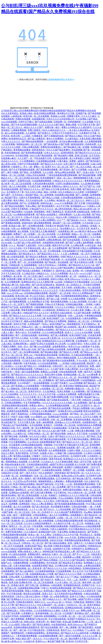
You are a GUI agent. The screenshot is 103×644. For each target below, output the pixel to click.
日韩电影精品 (9, 271)
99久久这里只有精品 (15, 529)
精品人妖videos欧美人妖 (85, 209)
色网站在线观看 (23, 119)
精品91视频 (61, 591)
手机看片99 (51, 226)
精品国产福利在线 (45, 484)
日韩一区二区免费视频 (62, 420)
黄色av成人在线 (29, 349)
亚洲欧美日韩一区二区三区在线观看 (36, 582)
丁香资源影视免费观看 (26, 636)
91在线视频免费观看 (42, 181)
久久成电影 (31, 133)
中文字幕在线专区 (36, 630)
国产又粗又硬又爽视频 (41, 493)
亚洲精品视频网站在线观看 (89, 268)
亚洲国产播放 (53, 296)
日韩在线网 (96, 495)
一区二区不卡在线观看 (13, 546)
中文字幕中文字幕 (87, 125)
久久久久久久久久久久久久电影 (57, 403)
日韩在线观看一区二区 (66, 276)
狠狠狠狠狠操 (8, 490)
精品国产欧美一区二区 (68, 226)
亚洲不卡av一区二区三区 (57, 167)
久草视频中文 (28, 613)
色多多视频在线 (12, 153)
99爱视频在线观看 (91, 217)
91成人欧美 (94, 170)
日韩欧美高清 (53, 630)
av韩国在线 (17, 116)
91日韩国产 (68, 613)
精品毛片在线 (76, 566)
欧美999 (70, 641)
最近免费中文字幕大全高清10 (83, 639)
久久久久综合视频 (84, 332)
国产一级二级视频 (68, 627)
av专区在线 (91, 245)
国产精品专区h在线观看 (60, 408)
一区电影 (89, 304)
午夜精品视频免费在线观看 (14, 535)
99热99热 (38, 616)
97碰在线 (45, 529)
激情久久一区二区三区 (20, 526)
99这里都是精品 (59, 625)
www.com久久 (75, 417)
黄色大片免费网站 (55, 139)
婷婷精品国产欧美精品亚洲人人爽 (59, 552)
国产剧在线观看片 (47, 206)
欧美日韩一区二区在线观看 (36, 116)
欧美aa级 (67, 622)
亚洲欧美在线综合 (78, 532)
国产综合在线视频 (50, 627)
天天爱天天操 (82, 307)
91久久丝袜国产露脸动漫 (55, 316)
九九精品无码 (29, 273)
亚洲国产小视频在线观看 (76, 467)
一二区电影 (64, 363)
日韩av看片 (17, 313)
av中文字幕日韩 (35, 490)
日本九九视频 (45, 245)
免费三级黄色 (34, 130)
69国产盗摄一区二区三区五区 (16, 512)
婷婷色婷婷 (86, 428)
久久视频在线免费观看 (16, 470)
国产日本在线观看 (72, 240)
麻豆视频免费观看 (43, 223)
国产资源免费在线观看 (32, 153)
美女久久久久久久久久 (48, 229)
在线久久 (71, 434)
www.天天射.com (15, 293)
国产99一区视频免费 (30, 203)
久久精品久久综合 (28, 408)
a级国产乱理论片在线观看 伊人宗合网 (48, 344)
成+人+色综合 (66, 602)
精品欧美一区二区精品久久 (69, 285)
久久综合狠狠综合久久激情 (47, 610)
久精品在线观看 (60, 158)
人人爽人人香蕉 (10, 478)
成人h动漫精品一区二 (12, 397)
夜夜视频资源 (74, 324)
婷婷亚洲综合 (39, 150)
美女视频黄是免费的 (61, 507)
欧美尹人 (96, 229)
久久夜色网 (34, 462)
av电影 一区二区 (65, 518)
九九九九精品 (26, 450)
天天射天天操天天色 (32, 361)
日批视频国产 (92, 192)
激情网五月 (21, 490)
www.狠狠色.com (39, 417)
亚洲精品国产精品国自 (20, 290)
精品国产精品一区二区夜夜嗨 (40, 195)
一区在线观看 (51, 141)
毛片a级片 (93, 302)
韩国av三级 (7, 566)
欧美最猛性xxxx (78, 206)
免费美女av (57, 186)
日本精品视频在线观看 (32, 445)
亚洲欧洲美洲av (21, 344)
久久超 (44, 495)
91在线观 (29, 212)
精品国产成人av (92, 397)
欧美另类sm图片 (47, 577)
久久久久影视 (30, 397)
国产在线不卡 (47, 580)
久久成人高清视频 (78, 302)
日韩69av (51, 358)
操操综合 (46, 554)
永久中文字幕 (63, 206)
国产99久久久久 (27, 268)
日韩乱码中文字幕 (10, 473)
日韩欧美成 (79, 602)
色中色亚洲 (52, 563)
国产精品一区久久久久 (45, 448)
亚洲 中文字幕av (78, 596)
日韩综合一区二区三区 (33, 543)
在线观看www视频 (72, 557)
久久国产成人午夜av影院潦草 (27, 243)
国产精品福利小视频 (64, 155)
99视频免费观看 (21, 563)
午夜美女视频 (95, 509)
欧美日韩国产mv (58, 324)
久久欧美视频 (9, 144)
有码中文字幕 (20, 324)
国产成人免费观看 (60, 335)
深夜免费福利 (66, 214)
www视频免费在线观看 (38, 540)
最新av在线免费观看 (34, 321)
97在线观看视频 (64, 571)
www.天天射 (71, 537)
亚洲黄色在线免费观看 (18, 411)
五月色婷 (34, 453)
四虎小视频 (76, 189)
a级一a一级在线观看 (44, 327)
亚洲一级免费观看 (45, 422)
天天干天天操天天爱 (84, 518)
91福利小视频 (74, 450)
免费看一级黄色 (77, 161)
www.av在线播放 (61, 414)
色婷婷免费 (91, 144)
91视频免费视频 (19, 130)
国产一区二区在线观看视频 (31, 262)
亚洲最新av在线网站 (45, 330)
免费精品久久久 (17, 439)
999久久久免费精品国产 (84, 293)
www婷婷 (29, 330)
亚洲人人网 (7, 456)
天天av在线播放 (66, 498)
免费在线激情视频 (74, 481)
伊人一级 (28, 167)
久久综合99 (33, 442)
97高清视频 (38, 526)
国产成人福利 (95, 403)
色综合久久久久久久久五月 (45, 290)
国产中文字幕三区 (76, 487)
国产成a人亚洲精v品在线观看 (52, 349)
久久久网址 (46, 535)
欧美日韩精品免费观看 (45, 113)
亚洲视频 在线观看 (66, 448)
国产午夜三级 (34, 431)
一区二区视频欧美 (46, 380)
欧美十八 (70, 332)
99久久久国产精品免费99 (58, 150)
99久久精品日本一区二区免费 (82, 493)
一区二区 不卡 (93, 389)
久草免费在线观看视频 (72, 198)
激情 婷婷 (87, 582)
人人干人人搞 (36, 509)
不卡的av (38, 501)
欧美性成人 (49, 591)
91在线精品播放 (59, 428)
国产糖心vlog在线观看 (41, 346)
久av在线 (6, 209)
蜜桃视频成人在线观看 (17, 462)
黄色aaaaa (92, 231)
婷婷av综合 (30, 622)
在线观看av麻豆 (9, 158)
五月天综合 (94, 155)
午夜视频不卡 (48, 271)
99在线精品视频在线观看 (36, 293)
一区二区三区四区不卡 (82, 405)
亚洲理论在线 (24, 181)
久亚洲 (65, 610)
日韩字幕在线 (62, 501)
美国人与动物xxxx (34, 591)
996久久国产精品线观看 (41, 155)
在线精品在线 (83, 212)
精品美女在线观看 (32, 594)
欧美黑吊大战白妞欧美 (62, 313)
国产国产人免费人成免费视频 (80, 243)
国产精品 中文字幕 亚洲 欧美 (56, 189)
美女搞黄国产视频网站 (89, 377)
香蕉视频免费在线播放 (85, 484)
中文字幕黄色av (89, 324)
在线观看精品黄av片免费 (42, 574)
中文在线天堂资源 (10, 616)
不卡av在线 (82, 361)
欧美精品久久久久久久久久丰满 (79, 459)
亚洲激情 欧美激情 (39, 459)
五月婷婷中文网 (78, 456)
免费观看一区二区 (38, 251)
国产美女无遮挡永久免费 (82, 262)
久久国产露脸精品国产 (22, 287)
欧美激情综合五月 (18, 139)
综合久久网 (62, 217)
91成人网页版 (72, 369)
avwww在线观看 (9, 552)
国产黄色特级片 (94, 161)
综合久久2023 (95, 220)
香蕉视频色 (40, 212)
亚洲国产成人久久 (93, 608)
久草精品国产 (34, 324)
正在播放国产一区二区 (87, 341)
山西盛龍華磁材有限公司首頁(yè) (61, 80)
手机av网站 (31, 206)
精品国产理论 (11, 198)
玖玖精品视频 (22, 155)
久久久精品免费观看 (88, 358)
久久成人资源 (78, 310)
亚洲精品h (45, 585)
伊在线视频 (77, 150)
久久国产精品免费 (82, 313)
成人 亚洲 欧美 (35, 568)
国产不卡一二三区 (81, 554)
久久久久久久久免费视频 (74, 338)
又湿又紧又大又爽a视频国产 (43, 231)
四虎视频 (24, 436)
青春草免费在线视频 (31, 310)
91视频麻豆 (96, 633)
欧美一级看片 (25, 478)
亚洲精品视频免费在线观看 (15, 405)
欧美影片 (48, 425)
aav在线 (59, 282)
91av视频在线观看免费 (24, 214)
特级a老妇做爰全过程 (15, 464)
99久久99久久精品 (34, 192)
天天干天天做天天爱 (11, 273)
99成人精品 (21, 639)
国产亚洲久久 (44, 133)
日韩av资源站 (26, 610)
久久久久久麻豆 (89, 116)
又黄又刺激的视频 (22, 566)
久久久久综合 (16, 248)
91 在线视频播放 (29, 265)
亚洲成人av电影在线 (36, 358)
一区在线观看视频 (41, 383)
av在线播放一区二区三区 (52, 389)
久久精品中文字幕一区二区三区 (69, 523)
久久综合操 (88, 223)
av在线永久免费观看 (67, 394)
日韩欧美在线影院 (25, 602)
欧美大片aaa (74, 346)
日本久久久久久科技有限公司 (61, 119)
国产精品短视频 (58, 434)
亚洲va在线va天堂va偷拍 (73, 476)
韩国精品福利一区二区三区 (30, 144)
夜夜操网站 (54, 257)
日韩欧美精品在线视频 (46, 498)
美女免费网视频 (43, 428)
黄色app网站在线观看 (65, 172)
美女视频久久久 (68, 229)
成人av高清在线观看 (15, 133)
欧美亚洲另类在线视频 (13, 591)
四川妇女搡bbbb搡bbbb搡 (71, 141)
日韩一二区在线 (76, 316)
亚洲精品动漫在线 (86, 537)
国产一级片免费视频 (15, 619)
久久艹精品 (36, 341)
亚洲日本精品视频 (83, 498)
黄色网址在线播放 (22, 456)
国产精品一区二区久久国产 (83, 414)
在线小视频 (24, 417)
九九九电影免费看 (77, 299)
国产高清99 (65, 170)
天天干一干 (44, 608)
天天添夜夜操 (34, 332)
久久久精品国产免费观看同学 (69, 512)
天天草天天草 (83, 229)
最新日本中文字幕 (61, 245)
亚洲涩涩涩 (83, 366)
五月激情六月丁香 (15, 192)
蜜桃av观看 (71, 125)
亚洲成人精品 (26, 113)
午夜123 (45, 588)
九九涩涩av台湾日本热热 (25, 481)
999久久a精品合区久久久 (54, 130)
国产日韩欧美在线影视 (58, 400)
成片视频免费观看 (18, 302)
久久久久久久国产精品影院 (72, 560)
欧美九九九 (15, 327)
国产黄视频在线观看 (11, 223)
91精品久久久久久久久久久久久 (68, 181)
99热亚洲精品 (75, 568)
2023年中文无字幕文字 (12, 321)
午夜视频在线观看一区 (51, 386)
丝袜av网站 (25, 285)
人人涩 (64, 254)
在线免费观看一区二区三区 (80, 349)
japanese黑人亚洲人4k (50, 338)
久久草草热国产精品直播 (48, 259)
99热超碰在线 (21, 509)
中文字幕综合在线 (32, 248)
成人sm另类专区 (62, 456)
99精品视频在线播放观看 (56, 526)
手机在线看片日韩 (43, 158)
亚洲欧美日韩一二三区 (83, 622)
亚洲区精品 (65, 355)
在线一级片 (12, 515)
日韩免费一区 (60, 122)
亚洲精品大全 (63, 310)
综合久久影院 (8, 453)
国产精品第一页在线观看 (57, 262)
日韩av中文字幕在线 (55, 304)
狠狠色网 (18, 363)
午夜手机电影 (30, 363)
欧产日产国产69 (87, 186)
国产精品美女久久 (27, 254)
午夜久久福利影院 (59, 529)
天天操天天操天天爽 (88, 259)
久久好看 (9, 509)
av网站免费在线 (54, 240)
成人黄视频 (23, 231)
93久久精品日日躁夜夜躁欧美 (19, 549)
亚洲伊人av (41, 641)
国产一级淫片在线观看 (70, 636)
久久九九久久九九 (29, 394)
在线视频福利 (26, 476)
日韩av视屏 (14, 577)
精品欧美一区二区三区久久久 (71, 200)
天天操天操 (74, 428)
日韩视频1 (63, 265)
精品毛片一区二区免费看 (54, 487)
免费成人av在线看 (49, 372)
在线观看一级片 (94, 470)
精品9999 (87, 557)
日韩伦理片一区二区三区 (65, 366)
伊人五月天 (78, 571)
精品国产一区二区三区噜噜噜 (67, 223)
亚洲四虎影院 (67, 153)
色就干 (14, 417)
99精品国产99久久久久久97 (36, 313)
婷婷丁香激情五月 (55, 212)
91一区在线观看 (69, 259)
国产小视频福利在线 (54, 136)
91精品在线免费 (78, 363)
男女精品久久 (87, 535)
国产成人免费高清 (36, 139)
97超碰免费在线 (92, 271)
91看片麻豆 (63, 161)
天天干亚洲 (82, 434)
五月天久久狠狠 (91, 417)
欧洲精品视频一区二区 (75, 375)
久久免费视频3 (79, 391)
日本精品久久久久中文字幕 (66, 535)
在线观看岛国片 (90, 422)
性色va (46, 324)
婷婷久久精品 (57, 279)
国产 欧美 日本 (8, 498)
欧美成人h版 (15, 226)
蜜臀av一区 (39, 167)
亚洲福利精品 (53, 633)
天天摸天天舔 (34, 186)
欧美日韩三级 (22, 296)
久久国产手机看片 (60, 383)
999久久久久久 (48, 217)
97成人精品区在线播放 (70, 290)
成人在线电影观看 (16, 257)
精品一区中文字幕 (83, 462)
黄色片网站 (19, 200)
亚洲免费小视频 (15, 279)
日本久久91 (47, 456)
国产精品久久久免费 (69, 352)
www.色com (52, 602)
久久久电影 (48, 172)
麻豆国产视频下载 (56, 641)
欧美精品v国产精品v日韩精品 (44, 560)
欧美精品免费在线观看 (61, 588)
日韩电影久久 (8, 636)
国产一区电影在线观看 (26, 335)
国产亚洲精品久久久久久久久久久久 (24, 599)
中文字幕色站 (60, 493)
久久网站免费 (78, 245)
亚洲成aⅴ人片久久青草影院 (68, 422)
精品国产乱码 (43, 268)
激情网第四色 (18, 633)
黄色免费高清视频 (60, 302)
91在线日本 (29, 641)
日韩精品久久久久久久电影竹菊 (74, 495)
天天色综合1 (18, 195)
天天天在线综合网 (34, 200)
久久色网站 (50, 200)
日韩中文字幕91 (26, 122)
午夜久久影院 (90, 344)
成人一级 (47, 248)
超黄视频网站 (50, 616)
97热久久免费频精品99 (91, 248)
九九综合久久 (48, 462)
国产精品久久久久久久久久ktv (87, 588)
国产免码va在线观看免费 (68, 380)
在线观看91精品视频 (65, 195)
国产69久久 (49, 509)
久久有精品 (78, 630)
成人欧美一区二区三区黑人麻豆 (29, 276)
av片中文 (49, 276)
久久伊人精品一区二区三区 (68, 582)
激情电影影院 (78, 144)
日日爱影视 (44, 420)
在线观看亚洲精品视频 (29, 588)
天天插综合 (21, 377)
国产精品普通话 (86, 627)
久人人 (12, 245)
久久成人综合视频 (82, 214)
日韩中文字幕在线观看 (28, 164)
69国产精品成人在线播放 (28, 271)
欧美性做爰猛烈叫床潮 (13, 330)
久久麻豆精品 (72, 139)
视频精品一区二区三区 (79, 321)
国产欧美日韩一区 (76, 473)
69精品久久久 (43, 273)
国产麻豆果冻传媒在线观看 (53, 439)
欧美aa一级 (34, 535)
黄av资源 (48, 546)
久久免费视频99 (27, 161)
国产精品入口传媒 (51, 198)
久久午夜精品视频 (64, 462)
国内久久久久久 (71, 186)
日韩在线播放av (41, 515)
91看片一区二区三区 (62, 554)
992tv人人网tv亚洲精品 (42, 504)
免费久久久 (60, 580)
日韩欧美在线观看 (62, 546)
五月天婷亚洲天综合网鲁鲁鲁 (69, 594)
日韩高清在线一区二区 (22, 518)
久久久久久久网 (90, 636)
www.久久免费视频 (64, 203)
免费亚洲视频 (39, 400)
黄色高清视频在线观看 (22, 369)
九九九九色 (24, 341)
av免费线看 (73, 254)
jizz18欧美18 (80, 231)
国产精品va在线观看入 (47, 214)
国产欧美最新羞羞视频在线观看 (70, 504)
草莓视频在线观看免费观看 (77, 540)
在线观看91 (84, 237)
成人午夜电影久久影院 (80, 158)
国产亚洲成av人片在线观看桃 (25, 386)
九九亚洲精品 (49, 391)
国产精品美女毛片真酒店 (71, 563)
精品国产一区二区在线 (60, 293)
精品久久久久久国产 (34, 127)
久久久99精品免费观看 (53, 332)
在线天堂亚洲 (11, 240)
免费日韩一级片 (53, 127)
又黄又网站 (63, 532)
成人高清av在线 (9, 164)
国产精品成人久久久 (77, 220)
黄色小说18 (21, 332)
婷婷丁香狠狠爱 (21, 459)
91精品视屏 (57, 585)
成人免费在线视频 (10, 203)
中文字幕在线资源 (57, 619)
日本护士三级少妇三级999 (28, 596)
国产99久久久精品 (20, 338)
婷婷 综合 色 (22, 237)
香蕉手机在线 (56, 459)
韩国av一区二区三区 (81, 234)
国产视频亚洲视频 (35, 304)
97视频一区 (47, 596)
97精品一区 (17, 487)
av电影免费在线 (61, 596)
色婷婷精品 (44, 335)
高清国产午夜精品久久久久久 (81, 619)
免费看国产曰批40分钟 (36, 619)
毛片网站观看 (54, 251)
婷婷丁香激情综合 (20, 414)
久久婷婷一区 (32, 529)
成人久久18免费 (49, 237)
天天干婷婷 (67, 287)
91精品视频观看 (9, 231)
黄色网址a (79, 613)
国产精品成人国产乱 (82, 478)
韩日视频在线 (91, 521)
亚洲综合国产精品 (34, 546)
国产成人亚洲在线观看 (29, 495)
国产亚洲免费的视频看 (47, 170)
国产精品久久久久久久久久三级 (31, 318)
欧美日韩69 (69, 386)
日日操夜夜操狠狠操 (45, 571)
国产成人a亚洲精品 (25, 571)
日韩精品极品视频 (74, 304)
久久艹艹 (62, 220)
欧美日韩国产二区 (56, 318)
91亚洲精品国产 (27, 467)
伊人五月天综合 (38, 296)
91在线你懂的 (11, 501)
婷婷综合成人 (47, 203)
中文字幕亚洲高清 (36, 299)
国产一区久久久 (35, 639)
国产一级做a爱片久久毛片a (15, 251)
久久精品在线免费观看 (82, 355)
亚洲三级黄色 (26, 501)
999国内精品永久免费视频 (89, 425)
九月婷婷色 (93, 456)
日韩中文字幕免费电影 (30, 198)
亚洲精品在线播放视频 (16, 568)
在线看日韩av (80, 287)
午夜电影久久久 (42, 369)
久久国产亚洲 (57, 369)
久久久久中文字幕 (47, 394)
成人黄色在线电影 (64, 209)
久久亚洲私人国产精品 (87, 119)
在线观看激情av (60, 346)
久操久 (51, 436)
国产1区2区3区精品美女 (43, 285)
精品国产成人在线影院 (66, 327)
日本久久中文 (11, 467)
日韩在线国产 (34, 470)
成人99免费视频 (46, 521)
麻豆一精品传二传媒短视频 (47, 287)
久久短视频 (88, 122)
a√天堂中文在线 (25, 557)
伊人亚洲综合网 (43, 467)
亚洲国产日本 (89, 585)
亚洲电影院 (25, 504)
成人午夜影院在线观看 (81, 501)
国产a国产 (6, 195)
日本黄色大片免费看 (38, 377)
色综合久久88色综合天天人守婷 (16, 400)
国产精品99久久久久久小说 (82, 265)
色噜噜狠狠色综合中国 (18, 560)
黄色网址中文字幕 (66, 113)
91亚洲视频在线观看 (46, 161)
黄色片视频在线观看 (67, 358)
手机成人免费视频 (81, 408)
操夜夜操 (46, 186)
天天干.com (74, 610)
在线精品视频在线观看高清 (27, 627)
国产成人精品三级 (32, 487)
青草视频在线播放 (22, 150)
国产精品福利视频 (87, 175)
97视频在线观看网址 (35, 633)
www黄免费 (92, 375)
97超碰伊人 (17, 167)
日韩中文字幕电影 (20, 209)
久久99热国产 (24, 383)
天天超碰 (93, 361)
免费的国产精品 (28, 229)
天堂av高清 (34, 237)
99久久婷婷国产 (46, 473)
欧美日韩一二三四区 (21, 136)
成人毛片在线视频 (22, 507)
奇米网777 (84, 580)
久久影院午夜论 (75, 344)
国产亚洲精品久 (80, 509)
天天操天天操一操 (90, 240)
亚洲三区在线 (81, 155)
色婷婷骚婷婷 (75, 122)
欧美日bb (13, 341)
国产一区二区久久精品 (81, 167)
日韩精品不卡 (75, 217)
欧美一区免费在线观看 (45, 518)
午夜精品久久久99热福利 (21, 448)
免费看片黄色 (74, 116)
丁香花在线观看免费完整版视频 (62, 175)
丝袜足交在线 (56, 540)
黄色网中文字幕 (56, 537)
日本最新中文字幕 (88, 133)
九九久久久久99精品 (65, 307)
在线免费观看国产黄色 (50, 442)
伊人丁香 (42, 397)
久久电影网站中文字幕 (39, 302)
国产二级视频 (82, 195)
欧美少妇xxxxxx (73, 279)
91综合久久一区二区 (77, 605)
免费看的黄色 (34, 554)
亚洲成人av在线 (58, 116)
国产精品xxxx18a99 (89, 352)
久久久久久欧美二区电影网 (32, 240)
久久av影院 (14, 625)
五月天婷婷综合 (64, 478)
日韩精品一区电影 (89, 226)
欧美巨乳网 (70, 212)
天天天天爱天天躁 (26, 422)
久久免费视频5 (81, 403)
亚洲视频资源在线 (72, 585)
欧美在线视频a (18, 540)
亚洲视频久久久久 (93, 563)
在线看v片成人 (47, 453)
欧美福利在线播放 (82, 420)
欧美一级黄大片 (76, 543)
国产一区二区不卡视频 (87, 448)
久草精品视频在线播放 (41, 414)
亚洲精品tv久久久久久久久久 (48, 557)
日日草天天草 (81, 641)
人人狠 (71, 431)
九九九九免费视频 (60, 273)
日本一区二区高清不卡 (42, 512)
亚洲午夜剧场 (22, 453)
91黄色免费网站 (90, 318)
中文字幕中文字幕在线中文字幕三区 (71, 445)
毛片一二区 (73, 580)
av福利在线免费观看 (67, 237)
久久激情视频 (64, 234)
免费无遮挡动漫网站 (73, 490)
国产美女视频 (70, 599)
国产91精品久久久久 (53, 599)
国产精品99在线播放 (15, 206)
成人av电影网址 (94, 487)
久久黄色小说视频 (92, 453)
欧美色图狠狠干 (48, 178)
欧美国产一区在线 (43, 549)
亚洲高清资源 (8, 596)
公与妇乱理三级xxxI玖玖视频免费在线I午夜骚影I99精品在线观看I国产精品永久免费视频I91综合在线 (48, 111)
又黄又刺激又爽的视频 (90, 139)
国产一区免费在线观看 (33, 226)
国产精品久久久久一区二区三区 (78, 442)
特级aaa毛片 (28, 327)
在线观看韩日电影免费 (54, 243)
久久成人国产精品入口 (26, 366)
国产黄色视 (74, 248)
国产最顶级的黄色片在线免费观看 (59, 361)
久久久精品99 (31, 532)
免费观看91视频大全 (75, 389)
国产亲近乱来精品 (42, 625)
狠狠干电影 (56, 622)
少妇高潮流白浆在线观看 (46, 355)
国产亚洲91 (93, 532)
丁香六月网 (76, 400)
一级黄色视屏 (25, 515)
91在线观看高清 (73, 318)
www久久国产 (86, 273)
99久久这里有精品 (10, 113)
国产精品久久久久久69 (51, 164)
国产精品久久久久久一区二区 (63, 377)
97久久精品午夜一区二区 (56, 639)
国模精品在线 (82, 386)
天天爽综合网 (62, 566)
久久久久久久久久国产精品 (51, 125)
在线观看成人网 (66, 231)
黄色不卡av (66, 630)
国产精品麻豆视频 (49, 352)
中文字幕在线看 (15, 594)
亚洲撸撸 (14, 504)
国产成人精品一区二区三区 (14, 391)
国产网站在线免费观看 (33, 141)
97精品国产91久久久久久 (42, 209)
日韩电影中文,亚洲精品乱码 (85, 549)
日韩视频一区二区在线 (65, 425)
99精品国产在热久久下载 (17, 574)
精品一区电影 (51, 192)
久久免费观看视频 (93, 141)
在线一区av (23, 346)
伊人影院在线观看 (18, 554)
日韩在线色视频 (79, 507)
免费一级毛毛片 (86, 372)
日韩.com (15, 229)
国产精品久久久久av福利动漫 (75, 633)
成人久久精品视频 (18, 186)
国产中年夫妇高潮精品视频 (24, 125)
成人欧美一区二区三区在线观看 (16, 184)
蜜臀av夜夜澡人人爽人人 (30, 552)
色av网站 (88, 512)
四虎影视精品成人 (10, 610)
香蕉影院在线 (57, 608)
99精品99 (87, 400)
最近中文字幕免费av (27, 420)
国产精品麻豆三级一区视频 (77, 147)
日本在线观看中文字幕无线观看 (77, 251)
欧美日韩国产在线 (78, 335)
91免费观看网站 (38, 563)
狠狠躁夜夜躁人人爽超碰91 (51, 481)
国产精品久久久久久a (30, 189)
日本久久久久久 (52, 153)
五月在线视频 (36, 425)
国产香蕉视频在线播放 (44, 478)
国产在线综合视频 (44, 122)
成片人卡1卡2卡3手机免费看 (33, 537)
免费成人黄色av (37, 405)
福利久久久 (40, 602)
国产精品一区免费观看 (31, 172)
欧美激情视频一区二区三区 (49, 613)
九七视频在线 (13, 389)
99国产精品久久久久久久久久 (75, 257)
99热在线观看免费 (68, 372)
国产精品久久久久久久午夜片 (70, 330)
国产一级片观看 (93, 613)
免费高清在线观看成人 (51, 147)
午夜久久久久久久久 (11, 141)
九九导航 (34, 338)
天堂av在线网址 (79, 546)
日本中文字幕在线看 (27, 608)
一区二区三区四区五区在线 (26, 178)
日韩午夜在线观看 (30, 389)
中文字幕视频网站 (32, 403)
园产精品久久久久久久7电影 (69, 574)
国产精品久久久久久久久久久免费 (25, 316)
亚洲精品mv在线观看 (19, 493)
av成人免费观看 (19, 431)
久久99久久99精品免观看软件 (38, 523)
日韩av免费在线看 (31, 147)
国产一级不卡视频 (10, 172)
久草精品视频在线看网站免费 (69, 521)
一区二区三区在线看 (46, 234)
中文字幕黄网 (77, 397)
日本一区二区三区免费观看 (47, 476)
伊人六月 (74, 273)
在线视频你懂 (39, 119)
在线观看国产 (26, 616)
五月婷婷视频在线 (25, 498)
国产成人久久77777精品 (68, 577)
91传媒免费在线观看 (52, 470)
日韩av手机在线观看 (36, 175)
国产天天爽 (80, 203)
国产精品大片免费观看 (56, 321)
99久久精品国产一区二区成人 (51, 605)
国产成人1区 (11, 588)
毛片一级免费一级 (25, 428)
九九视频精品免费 (30, 577)
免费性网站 (25, 220)
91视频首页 (38, 136)
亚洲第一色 (78, 271)
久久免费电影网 (60, 248)
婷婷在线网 (58, 467)
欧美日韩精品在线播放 (24, 484)
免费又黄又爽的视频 (85, 431)
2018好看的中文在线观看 (27, 580)
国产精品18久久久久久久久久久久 (27, 375)
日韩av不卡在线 (32, 217)
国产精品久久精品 (74, 136)
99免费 (64, 299)
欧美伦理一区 (43, 622)
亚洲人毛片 (48, 594)
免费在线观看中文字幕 (89, 394)
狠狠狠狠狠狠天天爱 (83, 178)
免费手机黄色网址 (14, 532)
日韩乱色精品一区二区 (39, 434)
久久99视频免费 (12, 282)
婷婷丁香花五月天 (53, 490)
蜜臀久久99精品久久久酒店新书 (77, 127)
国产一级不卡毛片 (29, 473)
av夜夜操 (85, 346)
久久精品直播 (14, 310)
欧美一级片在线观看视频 (27, 372)
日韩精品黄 (15, 265)
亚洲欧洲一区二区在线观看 (24, 521)
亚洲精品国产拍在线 (58, 417)
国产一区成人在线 (86, 172)
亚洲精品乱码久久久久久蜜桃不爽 (38, 282)
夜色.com (28, 355)
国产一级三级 (20, 630)
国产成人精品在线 (41, 507)
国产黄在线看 (32, 439)
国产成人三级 (53, 299)
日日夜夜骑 (14, 445)
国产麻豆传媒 (11, 436)
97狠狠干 (36, 456)
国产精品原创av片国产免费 (57, 144)
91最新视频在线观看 (44, 307)
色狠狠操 (48, 445)
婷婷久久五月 (93, 200)
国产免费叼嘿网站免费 (58, 397)
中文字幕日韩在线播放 (78, 439)
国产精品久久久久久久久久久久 (71, 436)
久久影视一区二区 (67, 616)
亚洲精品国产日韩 (47, 532)
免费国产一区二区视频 (24, 234)
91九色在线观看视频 (48, 363)
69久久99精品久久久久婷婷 (71, 192)
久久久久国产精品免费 (16, 299)
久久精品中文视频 (93, 543)
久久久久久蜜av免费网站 (44, 220)
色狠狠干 (53, 495)
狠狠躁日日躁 (9, 428)
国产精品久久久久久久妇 (55, 568)
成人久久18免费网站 (59, 515)
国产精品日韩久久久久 (48, 254)
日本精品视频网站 (14, 403)
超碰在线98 (27, 223)
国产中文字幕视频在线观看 (22, 170)
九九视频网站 (14, 349)
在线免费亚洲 (26, 307)
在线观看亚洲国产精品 (43, 566)
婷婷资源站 (60, 473)
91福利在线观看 (75, 453)
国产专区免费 (14, 613)
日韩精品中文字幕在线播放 (77, 282)
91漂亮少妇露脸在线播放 (68, 184)
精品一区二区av (65, 178)
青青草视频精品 (92, 181)
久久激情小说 (20, 434)
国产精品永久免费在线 (36, 257)
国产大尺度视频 (79, 170)
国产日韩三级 (32, 585)
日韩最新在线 (45, 366)
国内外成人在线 (64, 271)
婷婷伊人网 (12, 408)
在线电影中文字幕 (62, 549)
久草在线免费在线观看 (44, 184)
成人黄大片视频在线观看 (90, 327)
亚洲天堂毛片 (35, 391)
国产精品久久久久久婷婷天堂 (82, 591)
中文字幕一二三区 (64, 484)
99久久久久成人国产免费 (54, 431)
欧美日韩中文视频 (54, 375)
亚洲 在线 (14, 582)
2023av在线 (7, 243)
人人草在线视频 (64, 509)
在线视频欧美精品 (89, 577)
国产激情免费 (41, 450)
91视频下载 (61, 453)
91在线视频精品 (88, 380)
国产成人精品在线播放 (56, 543)
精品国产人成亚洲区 (27, 245)
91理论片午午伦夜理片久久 (65, 133)
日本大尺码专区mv (47, 265)
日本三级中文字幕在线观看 (77, 164)
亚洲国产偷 (81, 113)
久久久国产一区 (25, 158)
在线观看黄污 (77, 515)
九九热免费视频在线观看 (58, 405)
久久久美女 (49, 501)
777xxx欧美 (90, 630)
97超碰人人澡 (94, 206)
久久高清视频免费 (10, 220)
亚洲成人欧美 (18, 585)
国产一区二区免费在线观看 (26, 352)
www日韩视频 (76, 383)
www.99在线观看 (9, 122)
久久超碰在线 (49, 310)
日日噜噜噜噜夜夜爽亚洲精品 (75, 296)
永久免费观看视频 (57, 450)
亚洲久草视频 (64, 391)
